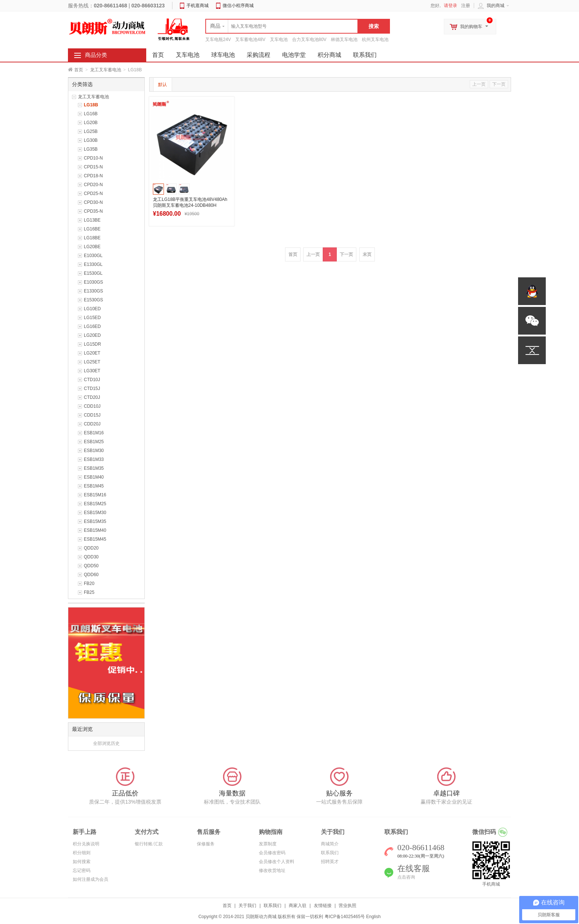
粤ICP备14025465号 (345, 917)
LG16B (91, 114)
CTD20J (92, 397)
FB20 (89, 584)
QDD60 (91, 575)
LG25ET (92, 362)
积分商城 (329, 55)
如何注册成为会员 (90, 879)
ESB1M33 (94, 459)
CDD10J (92, 406)
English (373, 917)
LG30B (91, 140)
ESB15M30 (95, 513)
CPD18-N (93, 176)
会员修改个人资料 (277, 862)
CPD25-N (93, 194)
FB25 (89, 592)
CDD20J (92, 424)
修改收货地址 (272, 870)
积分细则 (82, 853)
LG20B (91, 123)
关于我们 (247, 906)
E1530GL (93, 273)
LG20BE (92, 247)
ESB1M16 (94, 433)
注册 (466, 6)
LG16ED (92, 326)
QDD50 (91, 566)
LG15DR (92, 344)
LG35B (91, 149)
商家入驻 (298, 906)
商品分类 (96, 55)
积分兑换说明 (86, 844)
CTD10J (92, 380)
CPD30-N (93, 202)
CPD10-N (93, 158)
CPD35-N (93, 211)
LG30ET (92, 371)
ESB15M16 (95, 495)
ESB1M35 (94, 468)
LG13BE (92, 220)
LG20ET (92, 353)
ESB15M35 (95, 521)
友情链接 (323, 906)
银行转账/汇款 (149, 844)
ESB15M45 (95, 539)
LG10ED (92, 309)
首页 (79, 70)
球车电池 (223, 55)
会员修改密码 (272, 853)
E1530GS (93, 300)
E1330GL (93, 264)
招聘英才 (330, 862)
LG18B (91, 105)
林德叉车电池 (344, 40)
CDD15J (92, 415)
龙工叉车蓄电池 (106, 70)
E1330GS (93, 291)
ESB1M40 (94, 477)
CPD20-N (93, 185)
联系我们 (365, 55)
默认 (162, 85)
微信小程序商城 (238, 6)
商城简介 (330, 844)
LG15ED (92, 318)
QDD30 (91, 557)
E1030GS (93, 282)
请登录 (450, 6)
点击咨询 (406, 877)
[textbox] (282, 26)
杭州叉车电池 (375, 40)
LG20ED (92, 335)
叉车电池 (279, 40)
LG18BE (92, 238)
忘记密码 (82, 870)
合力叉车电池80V (309, 40)
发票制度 (268, 844)
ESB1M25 (94, 442)
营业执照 (347, 906)
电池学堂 (294, 55)
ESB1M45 (94, 486)
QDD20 (91, 548)
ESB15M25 (95, 504)
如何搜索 (82, 862)
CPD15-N (93, 167)
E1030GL (93, 256)
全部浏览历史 (106, 743)
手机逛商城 (198, 6)
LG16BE (92, 229)
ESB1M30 (94, 451)
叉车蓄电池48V (250, 40)
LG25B (91, 131)
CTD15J (92, 389)
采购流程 (258, 55)
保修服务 (206, 844)
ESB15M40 (95, 530)
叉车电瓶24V (218, 40)
